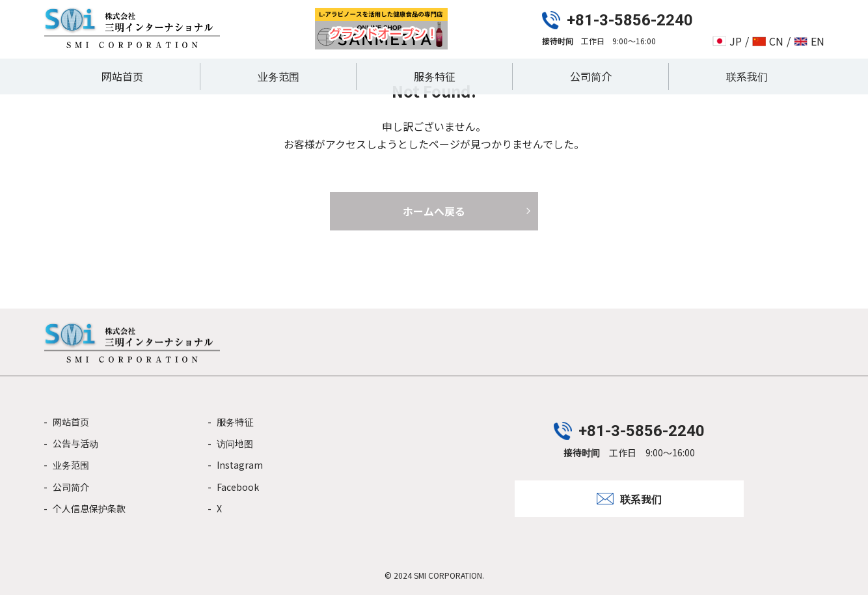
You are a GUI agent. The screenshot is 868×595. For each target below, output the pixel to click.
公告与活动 (75, 443)
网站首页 (122, 76)
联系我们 (747, 76)
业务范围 (278, 76)
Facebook (238, 487)
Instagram (240, 465)
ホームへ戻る (434, 211)
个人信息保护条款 (89, 508)
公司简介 (591, 76)
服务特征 (435, 76)
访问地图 (235, 443)
